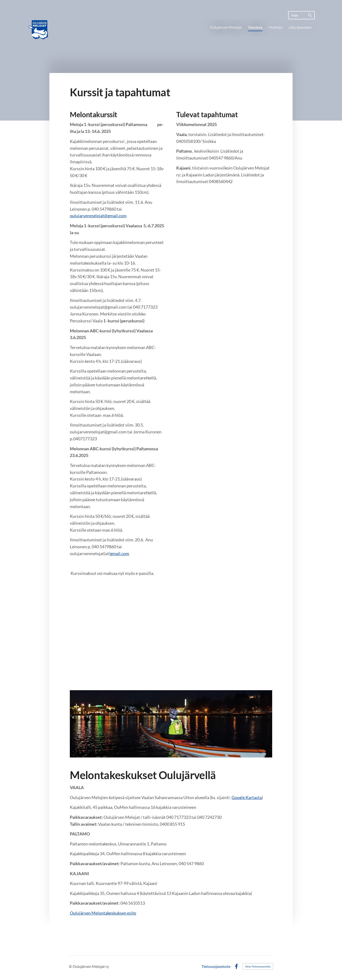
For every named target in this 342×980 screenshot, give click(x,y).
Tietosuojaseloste (216, 966)
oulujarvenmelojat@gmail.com (98, 216)
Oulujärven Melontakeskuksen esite (103, 913)
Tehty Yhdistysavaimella (258, 966)
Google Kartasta (247, 797)
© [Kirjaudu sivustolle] (71, 966)
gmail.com (120, 553)
